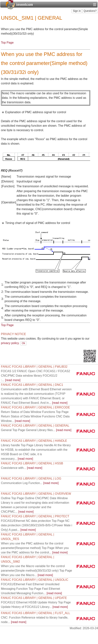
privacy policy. (10, 343)
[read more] (36, 376)
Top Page (7, 43)
